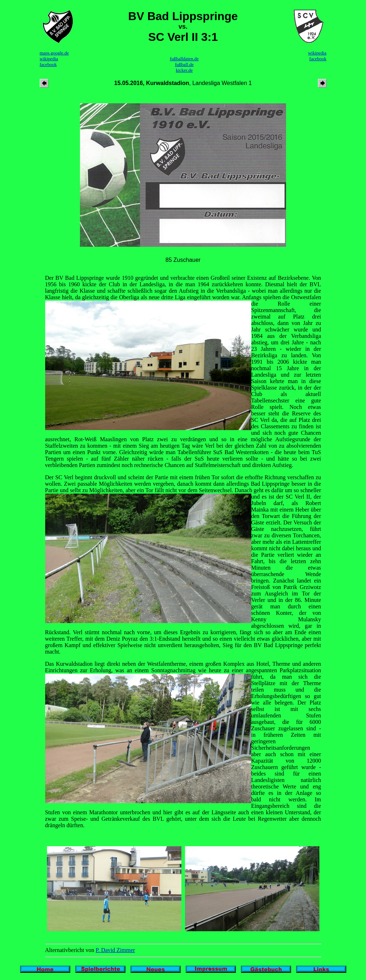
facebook (48, 64)
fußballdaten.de (184, 59)
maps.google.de (54, 53)
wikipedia (49, 59)
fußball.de (184, 64)
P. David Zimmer (115, 950)
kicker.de (184, 70)
